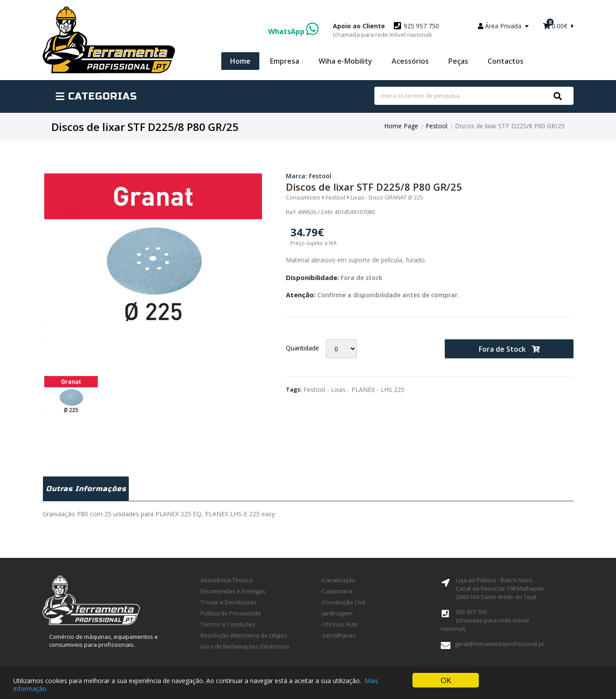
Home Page (401, 126)
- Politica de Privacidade (229, 613)
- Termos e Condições (226, 624)
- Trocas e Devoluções (227, 602)
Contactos (506, 61)
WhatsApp (293, 31)
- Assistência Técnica (225, 580)
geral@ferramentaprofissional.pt (499, 644)
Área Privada (503, 26)
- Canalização (337, 580)
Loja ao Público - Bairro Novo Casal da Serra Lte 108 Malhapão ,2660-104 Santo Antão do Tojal (501, 588)
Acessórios (410, 61)
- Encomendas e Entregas (231, 591)
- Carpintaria (336, 591)
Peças (458, 61)
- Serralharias (337, 635)
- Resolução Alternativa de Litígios (242, 635)
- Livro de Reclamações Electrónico (243, 646)
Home (240, 61)
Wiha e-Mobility (345, 61)
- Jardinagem (336, 613)
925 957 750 (386, 30)
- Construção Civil (342, 602)
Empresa (285, 61)
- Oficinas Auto (339, 624)
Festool (437, 126)
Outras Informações (86, 489)
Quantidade (302, 348)
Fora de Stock (509, 349)
